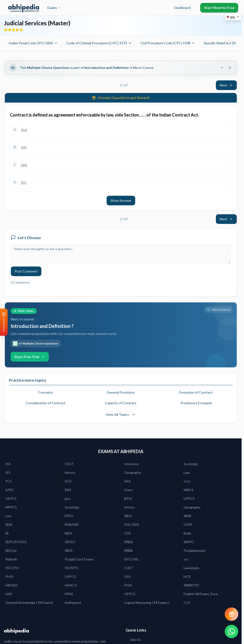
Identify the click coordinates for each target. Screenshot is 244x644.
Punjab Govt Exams (79, 559)
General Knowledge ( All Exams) (29, 602)
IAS (8, 464)
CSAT (69, 464)
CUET (129, 568)
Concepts (45, 392)
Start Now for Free (219, 8)
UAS (128, 576)
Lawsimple (191, 568)
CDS (128, 533)
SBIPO (189, 542)
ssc (186, 559)
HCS (68, 481)
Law (187, 472)
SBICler (11, 550)
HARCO (71, 585)
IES (8, 472)
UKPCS (11, 498)
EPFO (69, 516)
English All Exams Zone (201, 594)
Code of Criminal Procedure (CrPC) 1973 (99, 43)
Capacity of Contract (121, 403)
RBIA (128, 516)
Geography (133, 472)
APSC (10, 490)
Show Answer (121, 200)
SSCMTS (71, 568)
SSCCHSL (132, 559)
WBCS (189, 490)
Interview (132, 464)
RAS (68, 490)
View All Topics (121, 414)
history (70, 472)
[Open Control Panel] (4, 322)
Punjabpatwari (194, 550)
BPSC (128, 498)
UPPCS (189, 498)
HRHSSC (12, 585)
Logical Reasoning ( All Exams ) (147, 602)
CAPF (188, 524)
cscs (187, 481)
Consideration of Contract (46, 403)
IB (7, 533)
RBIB (187, 516)
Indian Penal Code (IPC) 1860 (33, 43)
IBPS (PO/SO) (16, 542)
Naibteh (11, 559)
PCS (9, 481)
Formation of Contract (196, 392)
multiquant (73, 602)
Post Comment (26, 271)
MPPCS (11, 507)
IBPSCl (70, 542)
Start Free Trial (30, 357)
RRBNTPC (192, 585)
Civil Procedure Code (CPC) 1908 (168, 43)
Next (226, 85)
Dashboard (182, 8)
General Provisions (121, 392)
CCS (187, 602)
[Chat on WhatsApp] (231, 631)
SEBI (9, 524)
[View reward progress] (231, 614)
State (128, 490)
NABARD (72, 524)
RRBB (128, 550)
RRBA (129, 542)
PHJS (9, 576)
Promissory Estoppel (196, 403)
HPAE (69, 594)
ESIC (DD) (132, 524)
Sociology (191, 464)
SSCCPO (12, 568)
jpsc (68, 498)
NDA (68, 533)
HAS (128, 481)
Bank (187, 533)
